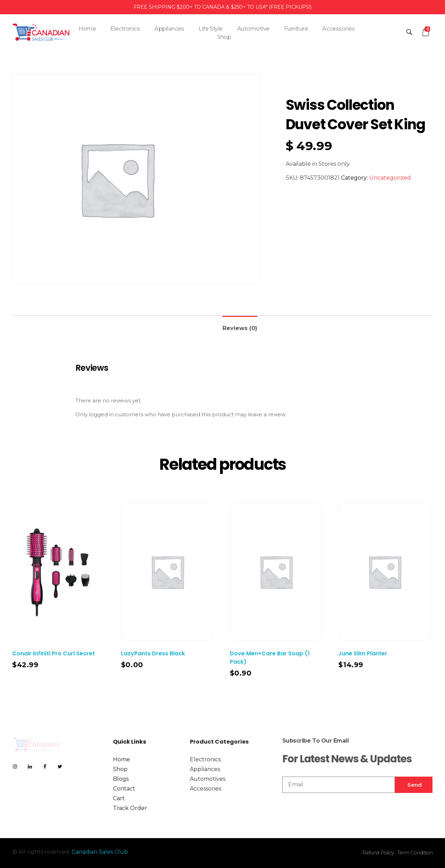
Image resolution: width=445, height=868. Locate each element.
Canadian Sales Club (100, 852)
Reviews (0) (240, 328)
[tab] (240, 325)
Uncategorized (390, 178)
